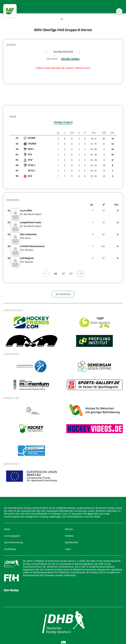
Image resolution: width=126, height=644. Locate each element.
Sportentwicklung (13, 542)
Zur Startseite (63, 294)
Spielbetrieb (71, 542)
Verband (69, 536)
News (7, 529)
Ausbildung (10, 549)
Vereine (69, 529)
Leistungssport (12, 536)
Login (68, 549)
